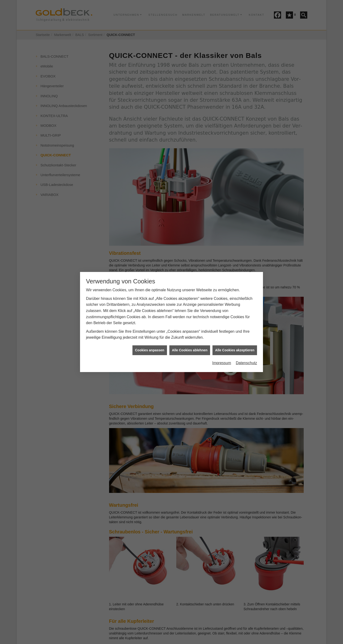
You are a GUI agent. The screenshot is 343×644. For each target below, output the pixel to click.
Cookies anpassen (150, 337)
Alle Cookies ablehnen (190, 337)
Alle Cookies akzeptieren (235, 337)
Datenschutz (246, 350)
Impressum (222, 350)
